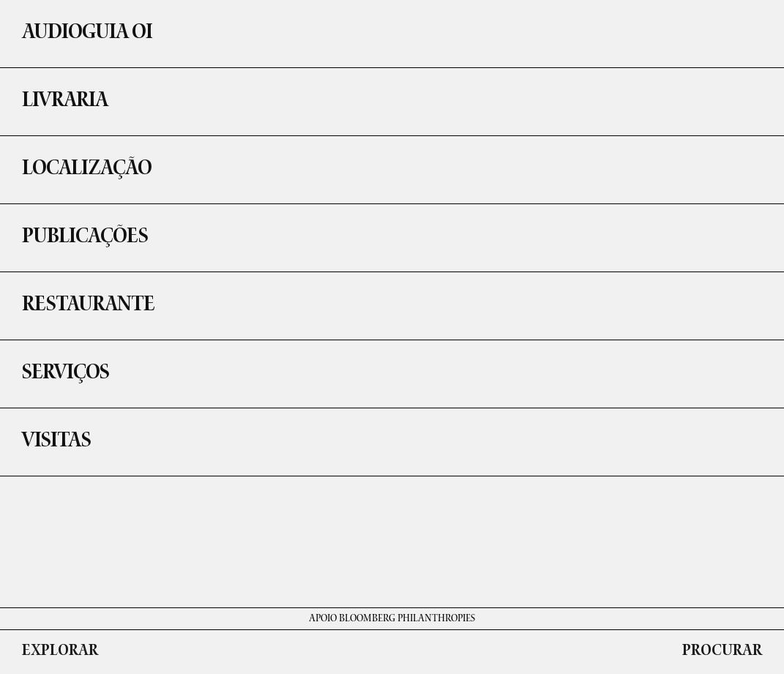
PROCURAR (722, 652)
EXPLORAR (60, 652)
